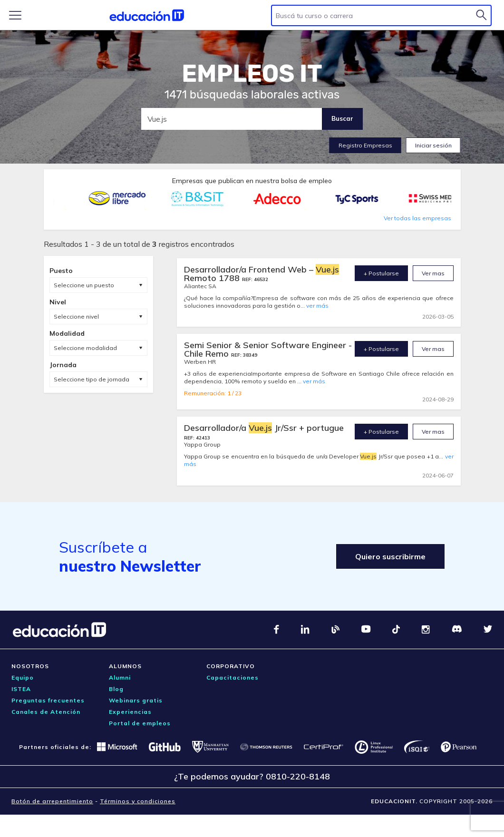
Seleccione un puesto (84, 285)
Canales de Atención (46, 712)
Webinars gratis (136, 700)
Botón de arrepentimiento (52, 801)
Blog (116, 689)
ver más (317, 306)
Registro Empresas (365, 145)
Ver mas (433, 273)
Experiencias (130, 712)
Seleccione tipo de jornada (92, 379)
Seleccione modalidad (85, 348)
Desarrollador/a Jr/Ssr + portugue (264, 428)
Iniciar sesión (433, 145)
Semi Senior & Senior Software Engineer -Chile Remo (268, 349)
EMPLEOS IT (252, 74)
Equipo (23, 677)
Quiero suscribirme (390, 556)
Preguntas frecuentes (48, 700)
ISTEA (21, 689)
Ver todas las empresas (417, 218)
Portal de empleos (140, 723)
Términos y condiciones (138, 801)
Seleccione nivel (76, 316)
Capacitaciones (233, 677)
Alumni (120, 677)
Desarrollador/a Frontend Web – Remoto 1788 (262, 274)
